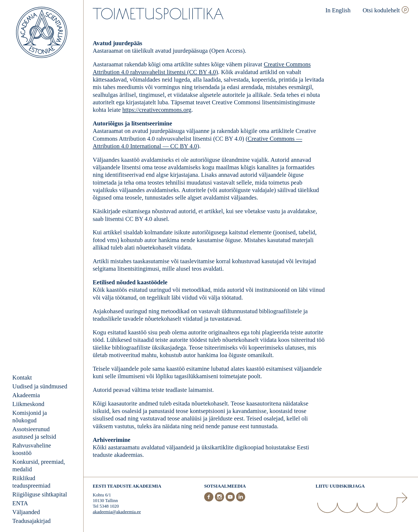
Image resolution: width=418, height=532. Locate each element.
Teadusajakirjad (31, 521)
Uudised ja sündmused (40, 386)
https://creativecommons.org (157, 110)
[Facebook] (209, 500)
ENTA (20, 503)
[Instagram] (220, 500)
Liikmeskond (28, 404)
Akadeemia (26, 395)
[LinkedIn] (241, 500)
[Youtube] (231, 500)
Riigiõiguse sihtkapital (40, 494)
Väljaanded (26, 512)
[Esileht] (42, 33)
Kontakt (22, 378)
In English (338, 10)
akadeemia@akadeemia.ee (117, 512)
